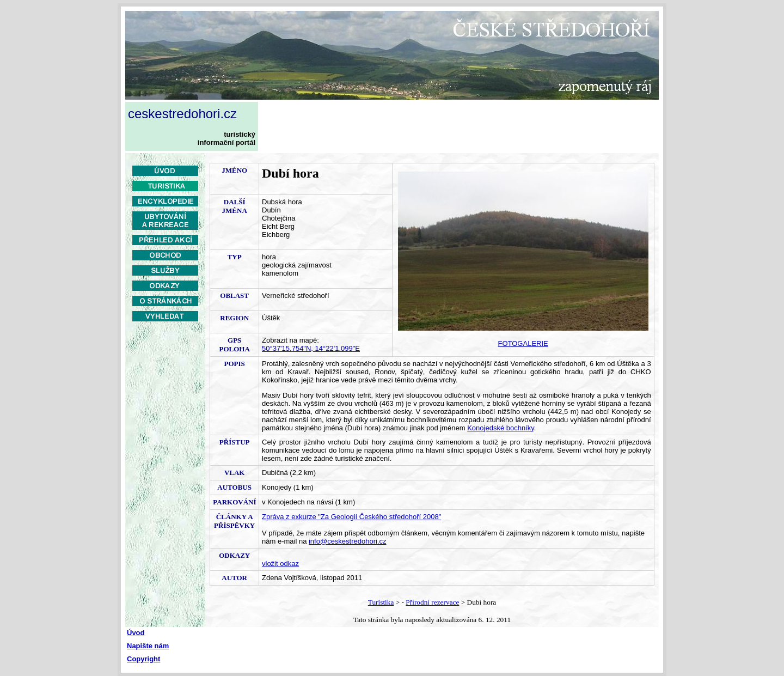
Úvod (136, 633)
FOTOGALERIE (523, 343)
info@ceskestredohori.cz (348, 541)
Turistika (381, 602)
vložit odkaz (280, 564)
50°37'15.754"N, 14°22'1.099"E (311, 348)
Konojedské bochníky (501, 428)
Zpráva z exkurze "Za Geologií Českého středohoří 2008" (351, 517)
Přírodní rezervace (432, 602)
